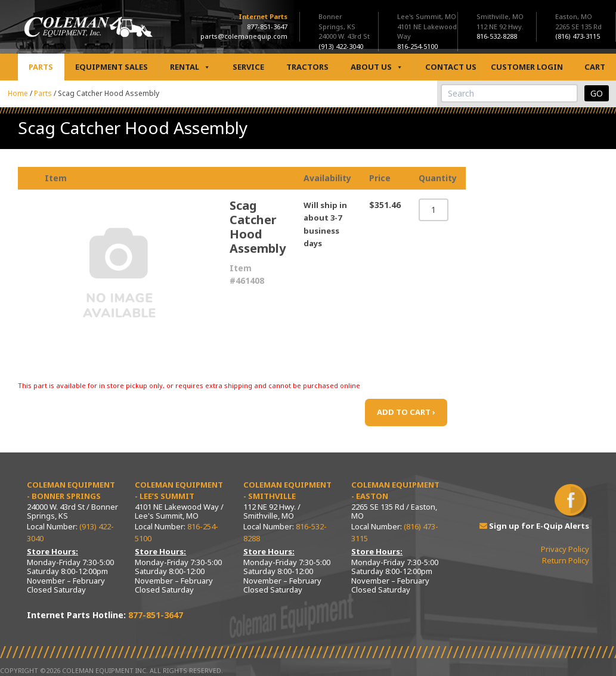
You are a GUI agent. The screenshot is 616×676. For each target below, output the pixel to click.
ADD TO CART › (406, 412)
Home (18, 93)
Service (248, 67)
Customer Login (527, 67)
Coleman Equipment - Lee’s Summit (179, 491)
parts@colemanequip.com (244, 36)
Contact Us (451, 67)
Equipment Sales (112, 67)
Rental (190, 67)
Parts (41, 67)
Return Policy (566, 560)
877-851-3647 (267, 27)
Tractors (307, 67)
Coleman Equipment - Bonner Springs (71, 491)
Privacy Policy (565, 549)
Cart (595, 67)
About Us (377, 67)
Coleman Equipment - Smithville (287, 491)
